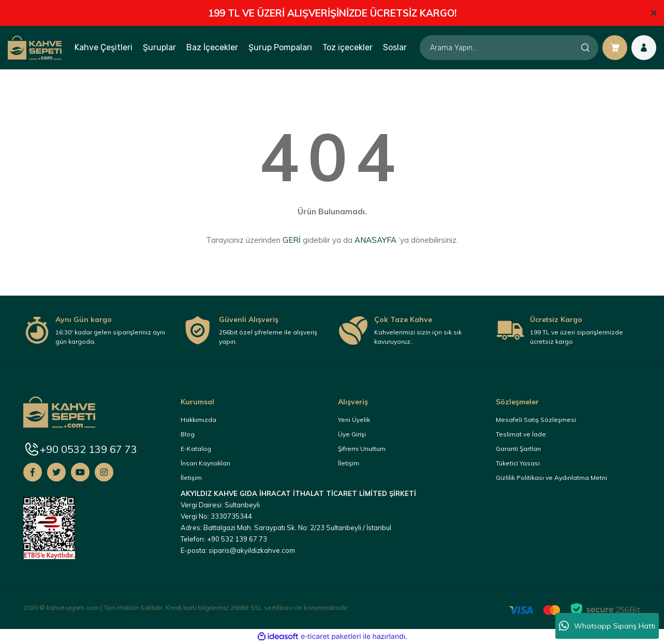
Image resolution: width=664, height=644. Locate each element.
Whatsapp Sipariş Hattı (607, 626)
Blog (188, 434)
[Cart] (615, 48)
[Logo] (35, 47)
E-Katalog (196, 449)
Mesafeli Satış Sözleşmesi (536, 420)
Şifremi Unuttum (362, 449)
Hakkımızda (198, 420)
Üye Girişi (352, 434)
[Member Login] (644, 48)
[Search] (509, 48)
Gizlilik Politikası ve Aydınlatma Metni (551, 478)
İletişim (191, 478)
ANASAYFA (375, 240)
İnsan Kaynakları (205, 463)
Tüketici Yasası (518, 463)
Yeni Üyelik (354, 420)
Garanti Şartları (518, 449)
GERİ (292, 240)
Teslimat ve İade (521, 434)
